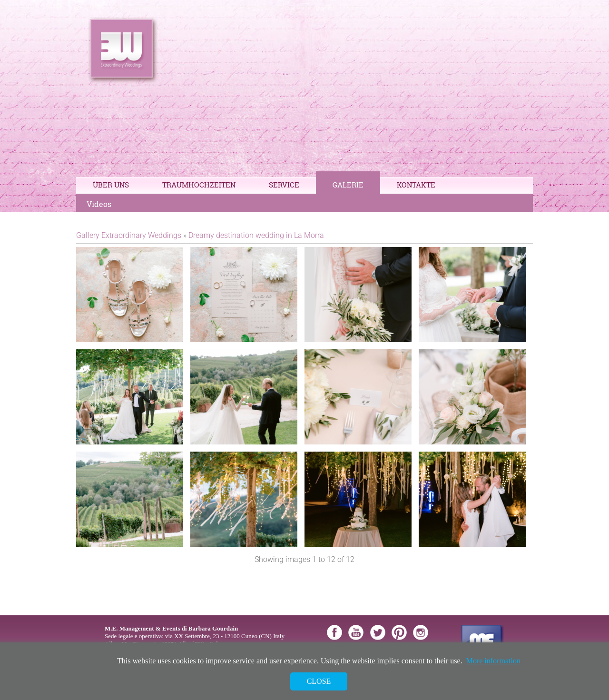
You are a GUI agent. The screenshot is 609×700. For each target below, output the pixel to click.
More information (493, 661)
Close (319, 681)
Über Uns (111, 185)
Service (284, 185)
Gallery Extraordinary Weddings (129, 235)
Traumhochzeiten (199, 185)
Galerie (348, 185)
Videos (99, 204)
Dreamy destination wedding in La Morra (256, 235)
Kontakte (416, 185)
